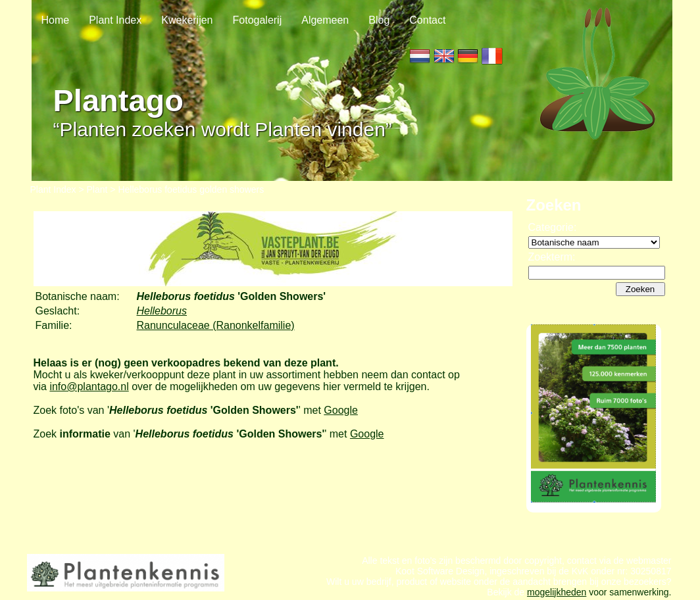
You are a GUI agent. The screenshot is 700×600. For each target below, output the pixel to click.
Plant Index (115, 20)
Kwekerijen (187, 20)
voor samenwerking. (629, 592)
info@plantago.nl (89, 387)
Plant (97, 189)
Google (341, 410)
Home (56, 20)
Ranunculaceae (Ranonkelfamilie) (216, 325)
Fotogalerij (258, 20)
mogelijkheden (557, 592)
